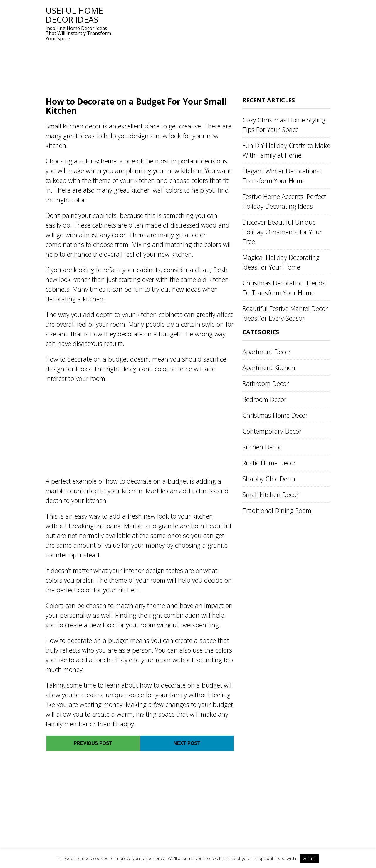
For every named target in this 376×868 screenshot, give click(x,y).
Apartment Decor (267, 352)
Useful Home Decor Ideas (74, 15)
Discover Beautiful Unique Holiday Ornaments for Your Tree (282, 232)
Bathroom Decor (266, 383)
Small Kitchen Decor (271, 494)
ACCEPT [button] (309, 859)
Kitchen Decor (262, 447)
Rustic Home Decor (269, 463)
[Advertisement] (222, 47)
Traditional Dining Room (277, 510)
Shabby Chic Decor (269, 479)
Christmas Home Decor (275, 415)
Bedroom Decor (264, 399)
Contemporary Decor (272, 431)
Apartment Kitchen (269, 367)
